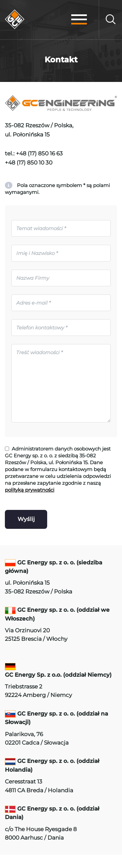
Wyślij (26, 519)
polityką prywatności (30, 490)
